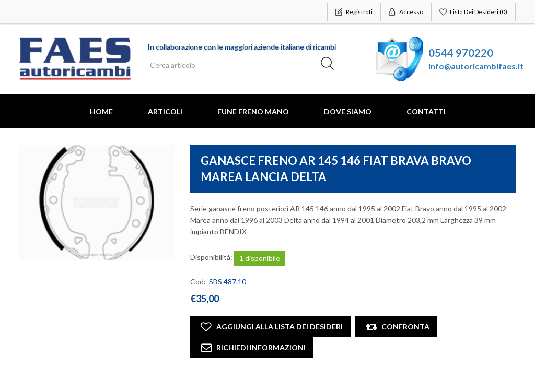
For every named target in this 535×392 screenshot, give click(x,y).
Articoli (165, 111)
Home (101, 111)
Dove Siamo (348, 111)
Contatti (426, 111)
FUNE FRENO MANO (253, 111)
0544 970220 (461, 53)
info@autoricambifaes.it (476, 66)
